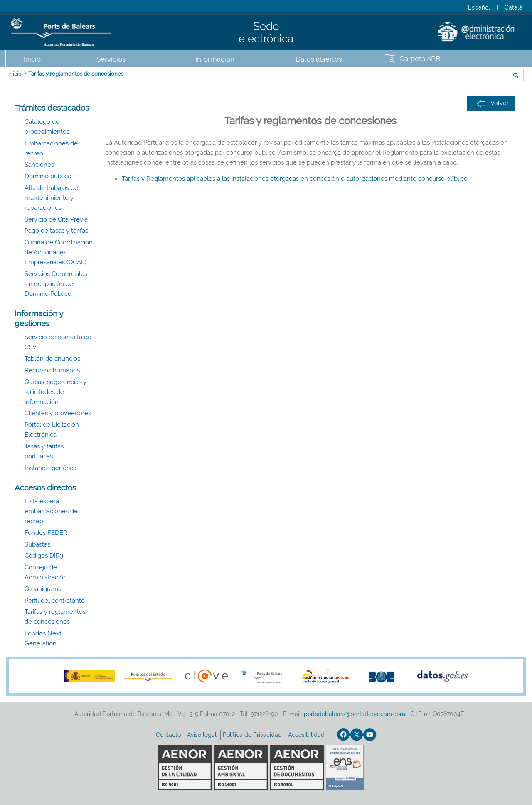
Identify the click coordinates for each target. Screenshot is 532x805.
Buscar (392, 76)
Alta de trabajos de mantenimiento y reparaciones (51, 198)
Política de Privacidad (253, 735)
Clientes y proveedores (58, 413)
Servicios (111, 59)
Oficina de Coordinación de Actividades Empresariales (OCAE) (59, 252)
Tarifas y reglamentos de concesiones (76, 74)
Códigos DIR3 (44, 556)
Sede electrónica (266, 32)
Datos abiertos (319, 59)
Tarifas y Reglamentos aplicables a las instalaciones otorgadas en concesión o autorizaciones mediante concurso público (295, 179)
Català (514, 7)
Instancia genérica (50, 468)
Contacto (169, 735)
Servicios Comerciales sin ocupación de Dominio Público (56, 284)
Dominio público (48, 176)
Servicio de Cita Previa (56, 219)
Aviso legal (203, 735)
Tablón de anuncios (52, 359)
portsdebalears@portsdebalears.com (355, 714)
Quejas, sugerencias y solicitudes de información (55, 392)
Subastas (37, 544)
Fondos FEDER (46, 533)
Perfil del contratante (55, 601)
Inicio (32, 59)
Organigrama (43, 589)
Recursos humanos (52, 370)
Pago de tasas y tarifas (56, 231)
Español (479, 7)
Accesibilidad (307, 735)
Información (215, 59)
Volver (493, 103)
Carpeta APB (420, 59)
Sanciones (39, 165)
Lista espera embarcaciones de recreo (51, 511)
